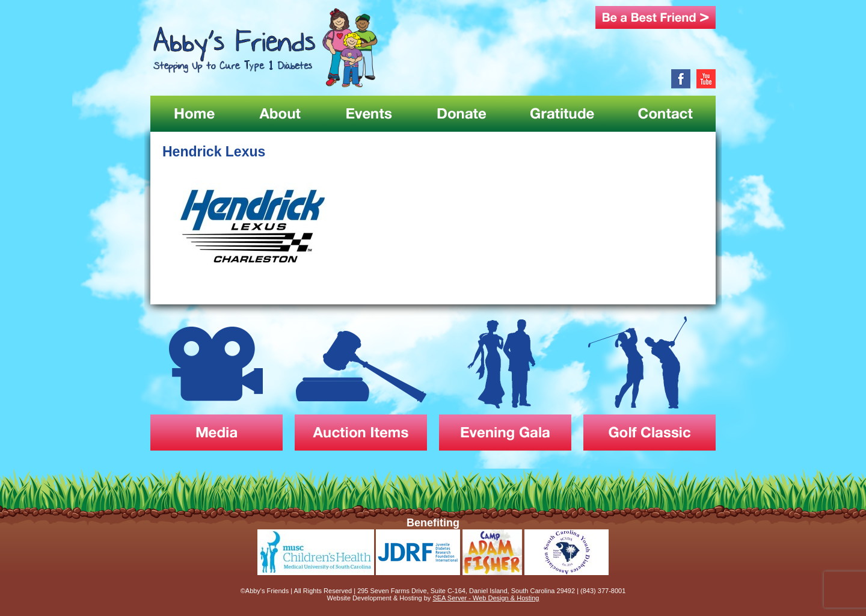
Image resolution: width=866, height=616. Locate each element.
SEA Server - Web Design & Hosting (486, 598)
